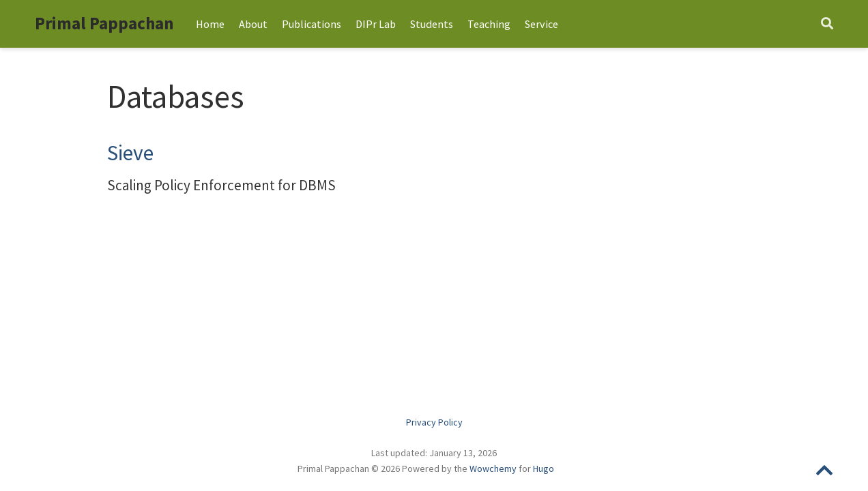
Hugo (544, 468)
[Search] (827, 24)
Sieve (130, 153)
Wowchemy (493, 468)
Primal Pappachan (104, 23)
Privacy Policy (434, 422)
